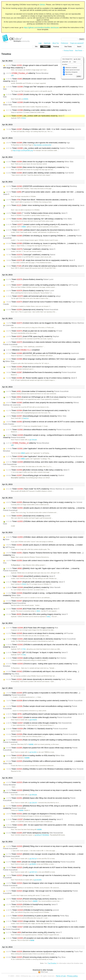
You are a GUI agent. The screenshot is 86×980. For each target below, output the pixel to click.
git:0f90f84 (32, 864)
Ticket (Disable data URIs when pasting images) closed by (37, 614)
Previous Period (68, 51)
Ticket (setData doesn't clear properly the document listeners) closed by (43, 230)
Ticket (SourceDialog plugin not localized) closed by (36, 416)
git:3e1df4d (32, 752)
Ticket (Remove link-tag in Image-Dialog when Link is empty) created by (44, 502)
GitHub (42, 5)
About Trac (56, 43)
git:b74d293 (32, 720)
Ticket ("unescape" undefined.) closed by (31, 249)
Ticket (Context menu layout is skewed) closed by (34, 819)
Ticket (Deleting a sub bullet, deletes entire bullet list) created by (38, 110)
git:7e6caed (32, 440)
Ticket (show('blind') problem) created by (33, 587)
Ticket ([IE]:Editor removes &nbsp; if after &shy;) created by (38, 470)
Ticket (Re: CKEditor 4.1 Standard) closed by (37, 729)
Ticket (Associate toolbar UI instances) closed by (37, 391)
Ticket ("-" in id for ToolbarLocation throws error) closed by (37, 213)
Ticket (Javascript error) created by (28, 516)
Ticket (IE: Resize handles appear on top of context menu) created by (41, 378)
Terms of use (61, 976)
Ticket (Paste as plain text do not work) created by (34, 331)
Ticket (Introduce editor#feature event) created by (38, 430)
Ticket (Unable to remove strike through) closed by (39, 717)
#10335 (27, 758)
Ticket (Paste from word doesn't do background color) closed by (43, 367)
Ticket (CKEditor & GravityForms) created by (32, 910)
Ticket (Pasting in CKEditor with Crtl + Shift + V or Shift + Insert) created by (43, 129)
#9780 (32, 940)
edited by (27, 73)
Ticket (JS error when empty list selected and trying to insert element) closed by (45, 266)
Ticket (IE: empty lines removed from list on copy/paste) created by (40, 260)
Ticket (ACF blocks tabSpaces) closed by (34, 833)
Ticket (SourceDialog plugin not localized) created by (35, 475)
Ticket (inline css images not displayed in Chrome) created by (41, 814)
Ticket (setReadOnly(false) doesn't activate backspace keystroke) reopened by (45, 714)
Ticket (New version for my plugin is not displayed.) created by (37, 167)
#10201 (24, 584)
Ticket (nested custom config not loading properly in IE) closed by (40, 224)
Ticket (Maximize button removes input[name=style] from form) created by (44, 952)
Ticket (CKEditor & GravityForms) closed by (32, 905)
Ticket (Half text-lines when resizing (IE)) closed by (34, 932)
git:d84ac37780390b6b (41, 835)
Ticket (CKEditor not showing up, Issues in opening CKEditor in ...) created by (44, 243)
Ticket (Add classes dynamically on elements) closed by (41, 639)
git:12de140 (32, 803)
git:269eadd (32, 795)
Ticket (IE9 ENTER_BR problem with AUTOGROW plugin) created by (42, 353)
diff (12, 76)
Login (40, 43)
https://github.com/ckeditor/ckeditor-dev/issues (41, 27)
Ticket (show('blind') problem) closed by (30, 576)
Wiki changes (68, 74)
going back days (69, 62)
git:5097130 (32, 872)
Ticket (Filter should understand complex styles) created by (42, 734)
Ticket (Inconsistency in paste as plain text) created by (37, 916)
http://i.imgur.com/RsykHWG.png (22, 151)
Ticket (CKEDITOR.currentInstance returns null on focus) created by (41, 186)
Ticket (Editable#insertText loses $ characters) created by (41, 372)
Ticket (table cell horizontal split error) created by (33, 296)
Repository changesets (70, 72)
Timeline (45, 47)
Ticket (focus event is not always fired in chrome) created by (40, 633)
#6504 (24, 227)
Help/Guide (47, 43)
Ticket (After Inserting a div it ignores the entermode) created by (38, 143)
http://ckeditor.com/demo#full (41, 145)
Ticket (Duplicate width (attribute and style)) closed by (35, 582)
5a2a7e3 (25, 418)
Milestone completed (23, 350)
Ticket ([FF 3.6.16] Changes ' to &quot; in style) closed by (37, 652)
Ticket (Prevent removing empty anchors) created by (36, 957)
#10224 (35, 901)
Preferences (64, 43)
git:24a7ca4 (32, 859)
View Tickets (68, 47)
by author (72, 64)
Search (79, 47)
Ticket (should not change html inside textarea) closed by (40, 862)
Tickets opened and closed (71, 70)
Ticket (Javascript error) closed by (32, 310)
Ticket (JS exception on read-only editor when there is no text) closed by (43, 938)
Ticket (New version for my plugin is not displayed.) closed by (40, 162)
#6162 (24, 118)
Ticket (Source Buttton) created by (30, 291)
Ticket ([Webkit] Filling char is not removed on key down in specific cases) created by (43, 847)
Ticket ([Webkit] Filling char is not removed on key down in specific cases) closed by (42, 791)
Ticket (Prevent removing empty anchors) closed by (35, 899)
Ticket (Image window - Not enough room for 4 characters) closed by (39, 877)
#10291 (21, 810)
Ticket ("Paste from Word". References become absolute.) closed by (40, 200)
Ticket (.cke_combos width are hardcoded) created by (40, 148)
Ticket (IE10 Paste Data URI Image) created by (32, 628)
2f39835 (25, 99)
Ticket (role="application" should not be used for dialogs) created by (44, 456)
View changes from (72, 59)
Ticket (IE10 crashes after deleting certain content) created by (40, 173)
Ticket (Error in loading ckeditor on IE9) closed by (35, 756)
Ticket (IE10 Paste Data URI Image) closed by (33, 609)
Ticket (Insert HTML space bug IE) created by (32, 336)
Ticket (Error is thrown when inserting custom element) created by (44, 701)
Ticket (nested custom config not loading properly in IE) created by (42, 285)
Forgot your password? (77, 43)
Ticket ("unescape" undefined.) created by (31, 255)
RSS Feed (44, 972)
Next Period (78, 51)
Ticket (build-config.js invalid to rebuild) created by (36, 658)
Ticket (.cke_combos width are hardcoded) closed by (35, 116)
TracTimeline (52, 963)
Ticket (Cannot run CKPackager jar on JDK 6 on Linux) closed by (43, 397)
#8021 (38, 611)
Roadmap (56, 47)
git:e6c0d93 (37, 880)
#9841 (23, 459)
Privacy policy (72, 976)
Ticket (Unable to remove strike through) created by (39, 723)
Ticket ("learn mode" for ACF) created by (40, 489)
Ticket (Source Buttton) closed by (30, 279)
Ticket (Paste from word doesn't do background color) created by (38, 410)
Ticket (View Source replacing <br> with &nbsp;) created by (39, 219)
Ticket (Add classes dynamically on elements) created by (39, 679)
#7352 (24, 649)
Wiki (36, 47)
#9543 (23, 453)
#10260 (31, 744)
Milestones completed (70, 68)
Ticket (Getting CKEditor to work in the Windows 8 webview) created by (45, 769)
